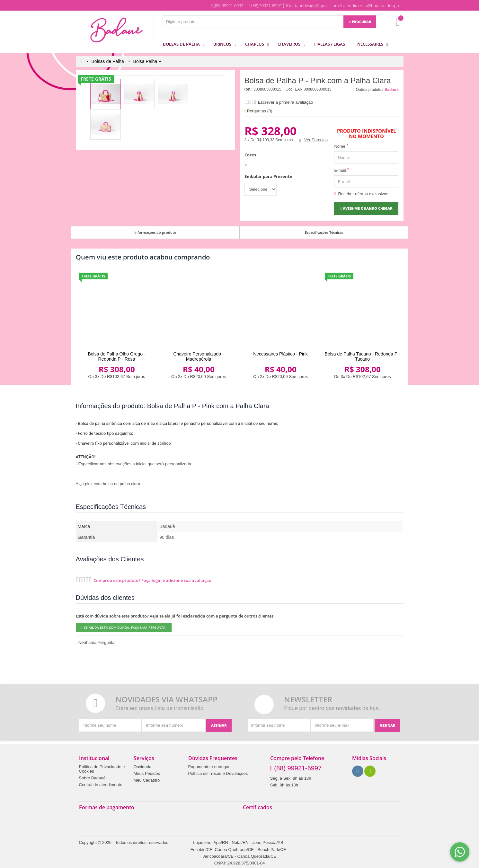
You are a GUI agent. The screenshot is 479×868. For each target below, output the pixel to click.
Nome (341, 146)
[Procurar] (360, 22)
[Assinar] (219, 725)
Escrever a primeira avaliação (285, 102)
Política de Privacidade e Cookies (102, 769)
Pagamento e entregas (209, 767)
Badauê (392, 89)
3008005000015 (267, 89)
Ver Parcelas (316, 140)
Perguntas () (258, 111)
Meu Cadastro (147, 780)
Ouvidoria (143, 767)
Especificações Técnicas (324, 232)
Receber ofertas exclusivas (361, 194)
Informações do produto (155, 232)
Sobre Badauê (92, 778)
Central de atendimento (101, 785)
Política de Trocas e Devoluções (218, 774)
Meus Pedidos (147, 774)
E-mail (341, 170)
